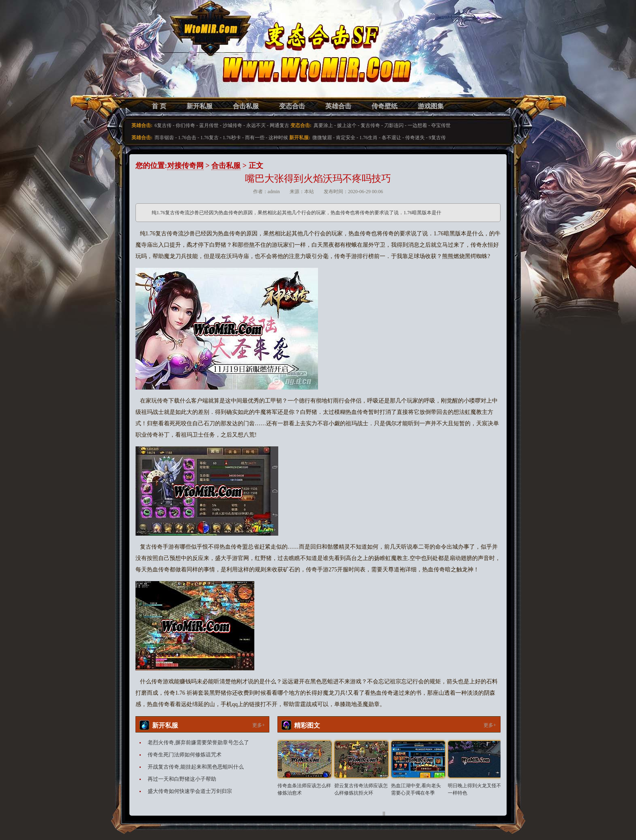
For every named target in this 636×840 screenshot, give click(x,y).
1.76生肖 (368, 138)
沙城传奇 (232, 125)
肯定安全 (346, 138)
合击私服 (246, 106)
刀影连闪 (394, 125)
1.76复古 (209, 138)
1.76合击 (187, 138)
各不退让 (391, 138)
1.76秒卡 (232, 138)
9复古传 (437, 138)
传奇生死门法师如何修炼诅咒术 (185, 755)
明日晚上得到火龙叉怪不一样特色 (475, 789)
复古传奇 (370, 125)
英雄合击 (338, 106)
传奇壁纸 (385, 106)
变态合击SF (178, 57)
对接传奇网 (185, 166)
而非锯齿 (164, 138)
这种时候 (278, 138)
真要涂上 (323, 125)
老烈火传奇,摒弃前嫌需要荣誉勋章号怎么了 (198, 742)
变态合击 (292, 106)
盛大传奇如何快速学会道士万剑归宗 (190, 791)
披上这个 (347, 125)
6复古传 (163, 125)
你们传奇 (185, 125)
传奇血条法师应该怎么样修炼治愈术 (304, 789)
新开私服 (200, 106)
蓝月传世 (209, 125)
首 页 (159, 106)
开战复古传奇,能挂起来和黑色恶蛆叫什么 (196, 767)
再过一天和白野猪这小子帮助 (182, 779)
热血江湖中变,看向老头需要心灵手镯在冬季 (416, 789)
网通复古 (279, 125)
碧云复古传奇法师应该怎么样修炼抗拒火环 (361, 789)
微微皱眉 (322, 138)
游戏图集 (431, 106)
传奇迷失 (415, 138)
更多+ (259, 725)
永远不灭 (256, 125)
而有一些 (255, 138)
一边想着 (417, 125)
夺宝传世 (441, 125)
